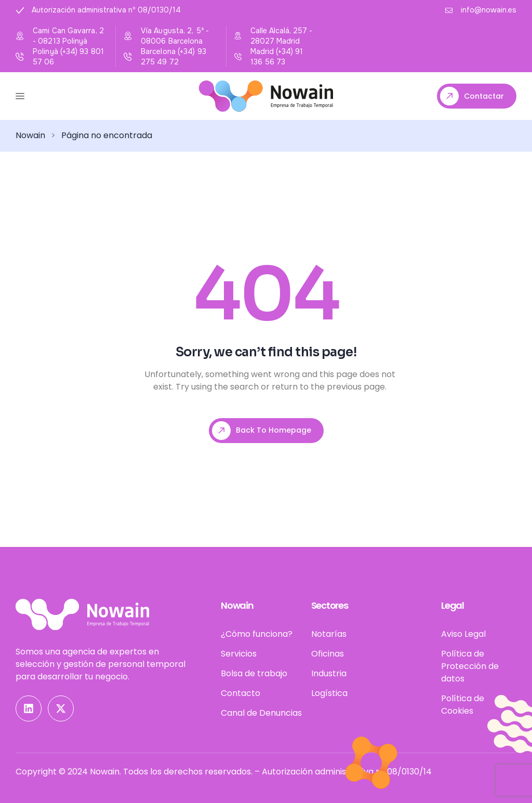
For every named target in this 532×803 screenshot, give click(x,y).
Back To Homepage (262, 431)
